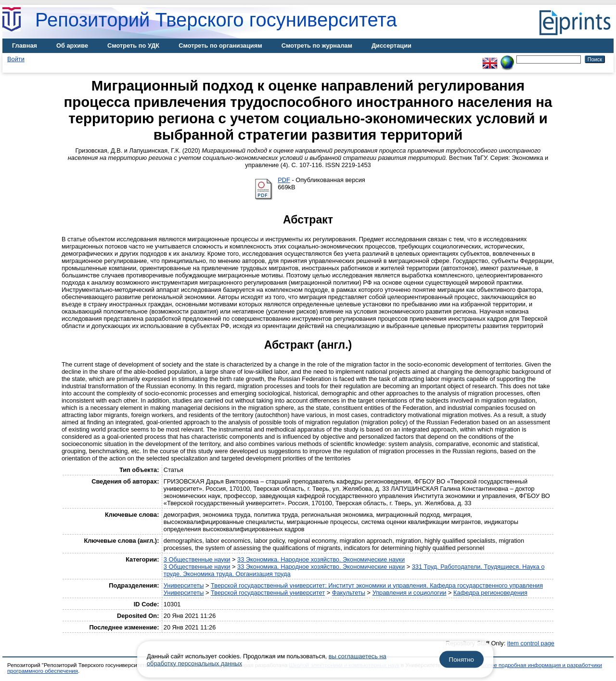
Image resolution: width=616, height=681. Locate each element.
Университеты (184, 585)
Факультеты (349, 593)
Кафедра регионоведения (490, 593)
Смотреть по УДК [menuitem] (133, 46)
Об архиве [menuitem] (72, 46)
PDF (284, 180)
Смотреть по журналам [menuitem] (317, 46)
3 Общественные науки (197, 559)
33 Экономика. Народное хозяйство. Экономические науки (321, 559)
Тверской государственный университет (268, 593)
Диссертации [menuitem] (391, 46)
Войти (16, 59)
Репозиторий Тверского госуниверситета (216, 20)
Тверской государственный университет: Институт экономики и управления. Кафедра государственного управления (377, 585)
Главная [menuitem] (25, 46)
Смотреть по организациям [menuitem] (220, 46)
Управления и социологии (410, 593)
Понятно (462, 660)
